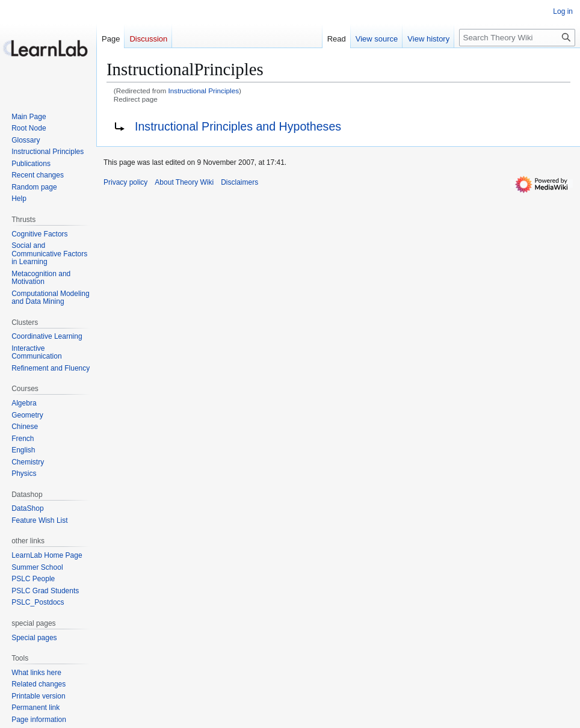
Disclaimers (239, 182)
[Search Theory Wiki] (517, 38)
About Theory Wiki (184, 182)
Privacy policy (125, 182)
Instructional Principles (204, 91)
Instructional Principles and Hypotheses (238, 126)
